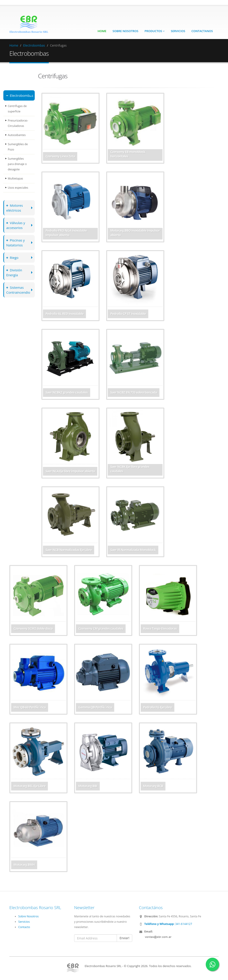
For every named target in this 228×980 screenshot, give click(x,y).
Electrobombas (34, 45)
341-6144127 (168, 924)
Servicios (178, 31)
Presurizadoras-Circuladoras (18, 123)
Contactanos (202, 31)
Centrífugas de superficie (17, 109)
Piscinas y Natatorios (16, 242)
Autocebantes (17, 135)
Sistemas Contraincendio (18, 290)
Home (102, 31)
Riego (12, 257)
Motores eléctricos (15, 208)
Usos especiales (18, 188)
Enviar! (124, 938)
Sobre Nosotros (126, 31)
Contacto (24, 927)
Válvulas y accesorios (16, 225)
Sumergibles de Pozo (18, 147)
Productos (155, 31)
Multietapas (15, 178)
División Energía (14, 272)
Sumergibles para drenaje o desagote (17, 164)
